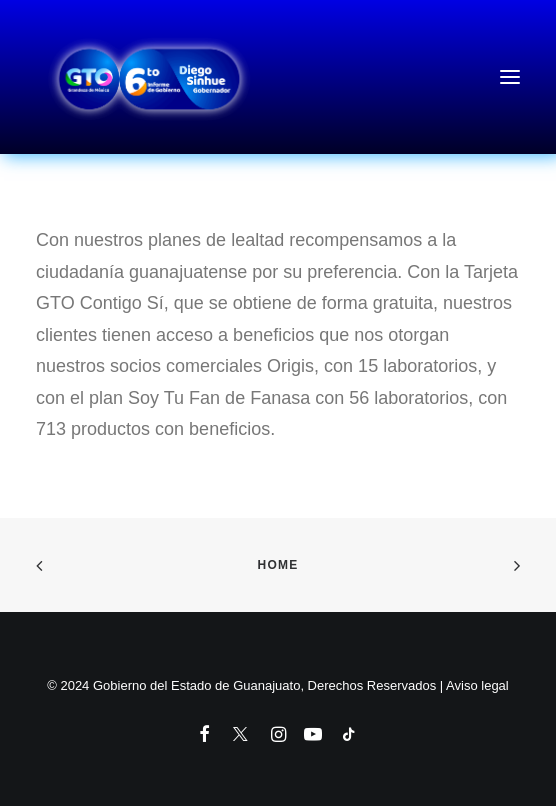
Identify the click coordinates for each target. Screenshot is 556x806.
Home (278, 565)
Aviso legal (477, 685)
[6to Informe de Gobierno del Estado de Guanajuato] (278, 77)
